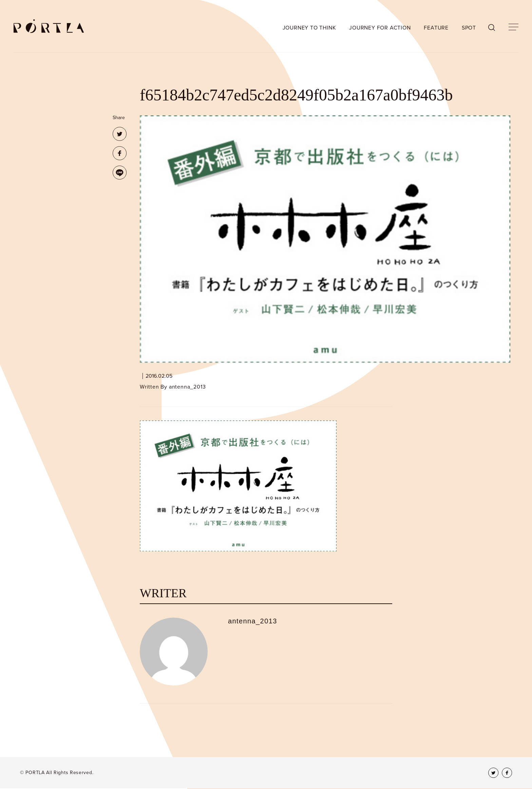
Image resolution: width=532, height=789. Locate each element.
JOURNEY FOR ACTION (380, 28)
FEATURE (436, 28)
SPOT (469, 28)
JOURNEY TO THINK (309, 28)
